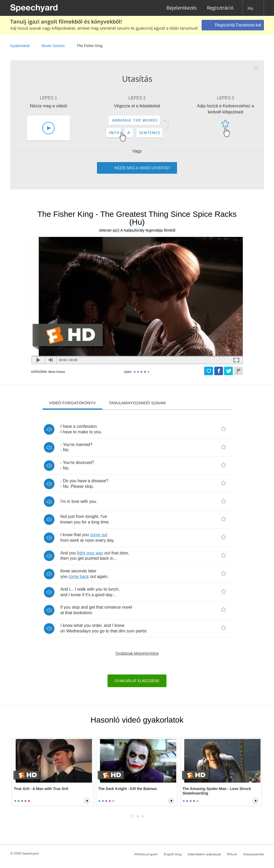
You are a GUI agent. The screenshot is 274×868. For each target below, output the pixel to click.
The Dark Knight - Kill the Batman (128, 789)
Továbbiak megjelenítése (137, 653)
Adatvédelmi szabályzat (204, 854)
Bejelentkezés (182, 8)
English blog (173, 854)
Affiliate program (146, 854)
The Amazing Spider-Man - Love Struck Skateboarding (217, 791)
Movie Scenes (53, 46)
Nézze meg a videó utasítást (142, 168)
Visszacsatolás (254, 854)
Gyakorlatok (20, 46)
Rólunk (232, 854)
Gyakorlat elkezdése (137, 681)
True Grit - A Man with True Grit (41, 789)
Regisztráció (220, 8)
